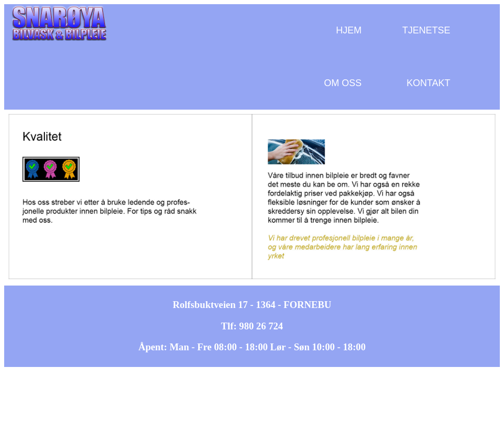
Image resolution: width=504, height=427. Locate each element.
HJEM (349, 30)
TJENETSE (426, 30)
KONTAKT (428, 83)
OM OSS (343, 83)
